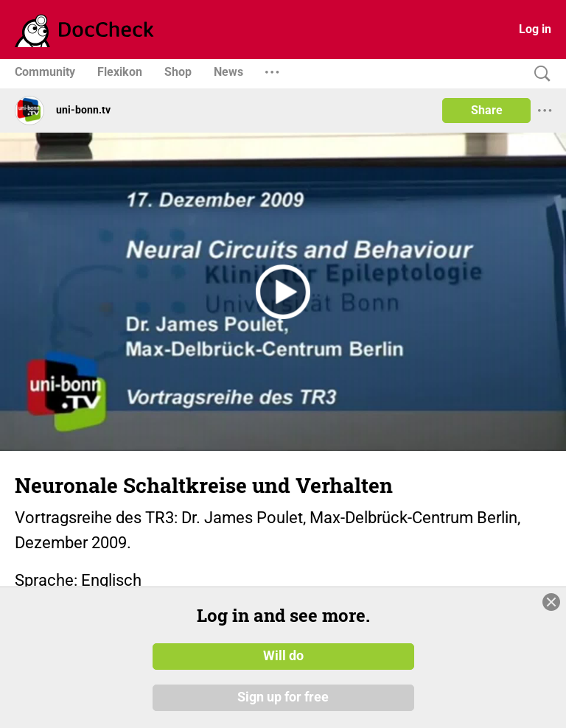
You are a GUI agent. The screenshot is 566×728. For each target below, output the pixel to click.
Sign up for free (283, 698)
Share (487, 110)
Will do (283, 657)
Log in (535, 29)
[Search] (539, 74)
